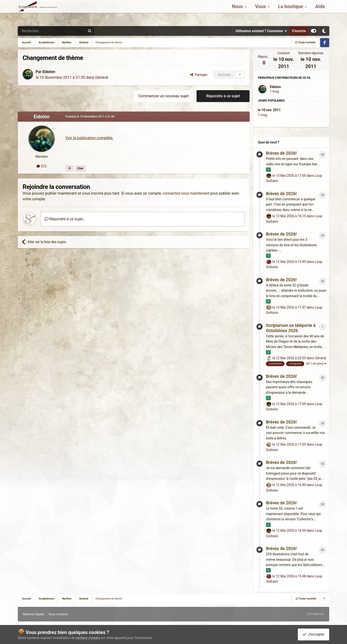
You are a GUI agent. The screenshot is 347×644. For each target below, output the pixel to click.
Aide (320, 12)
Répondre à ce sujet (223, 96)
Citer (80, 168)
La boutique (291, 12)
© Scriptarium (315, 614)
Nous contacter (58, 614)
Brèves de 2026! (281, 153)
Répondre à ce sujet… (65, 219)
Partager (199, 75)
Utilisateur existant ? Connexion (261, 31)
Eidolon (49, 72)
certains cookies (88, 638)
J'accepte (313, 634)
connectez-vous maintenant (186, 193)
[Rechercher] (42, 31)
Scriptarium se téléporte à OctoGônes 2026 (291, 328)
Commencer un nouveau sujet (164, 96)
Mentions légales (34, 614)
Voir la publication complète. (89, 138)
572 (41, 166)
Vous (261, 12)
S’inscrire (299, 31)
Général (102, 77)
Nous (238, 12)
